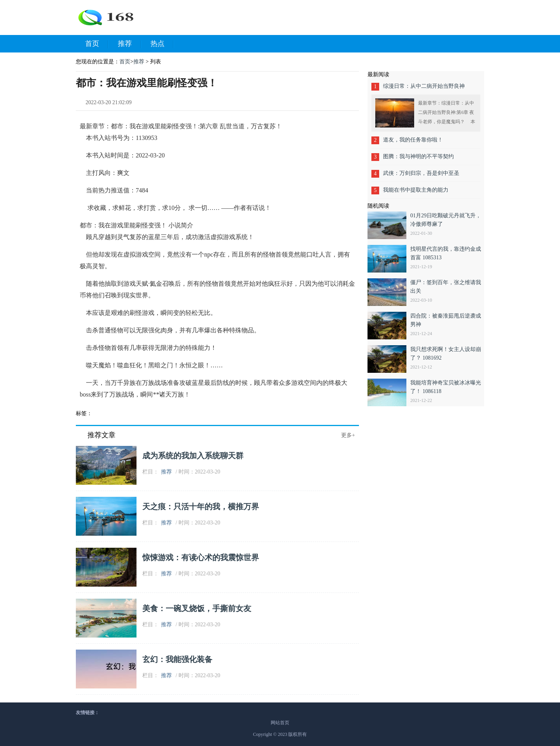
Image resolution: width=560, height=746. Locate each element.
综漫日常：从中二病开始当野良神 (424, 86)
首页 (97, 44)
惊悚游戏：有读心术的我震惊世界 (201, 557)
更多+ (348, 435)
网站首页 (280, 723)
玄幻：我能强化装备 (177, 659)
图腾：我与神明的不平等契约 (418, 156)
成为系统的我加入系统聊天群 (193, 456)
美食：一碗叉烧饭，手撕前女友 (197, 608)
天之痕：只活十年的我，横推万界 (201, 507)
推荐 (129, 44)
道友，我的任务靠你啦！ (413, 140)
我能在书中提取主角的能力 (416, 190)
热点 (162, 44)
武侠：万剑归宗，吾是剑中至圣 (421, 173)
